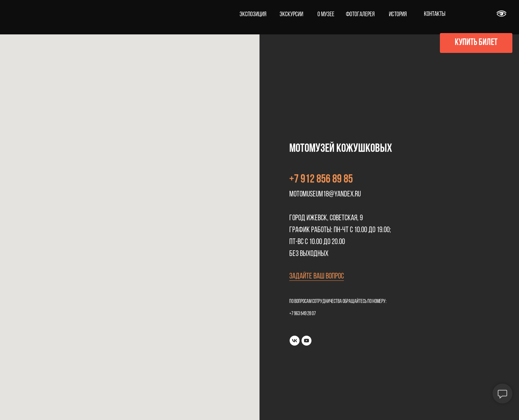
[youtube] (307, 341)
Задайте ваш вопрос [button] (317, 276)
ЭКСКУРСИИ (291, 15)
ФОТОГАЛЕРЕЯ (360, 15)
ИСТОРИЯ (398, 15)
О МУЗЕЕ (326, 15)
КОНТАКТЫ (435, 14)
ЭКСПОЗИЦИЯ (253, 15)
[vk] (295, 341)
